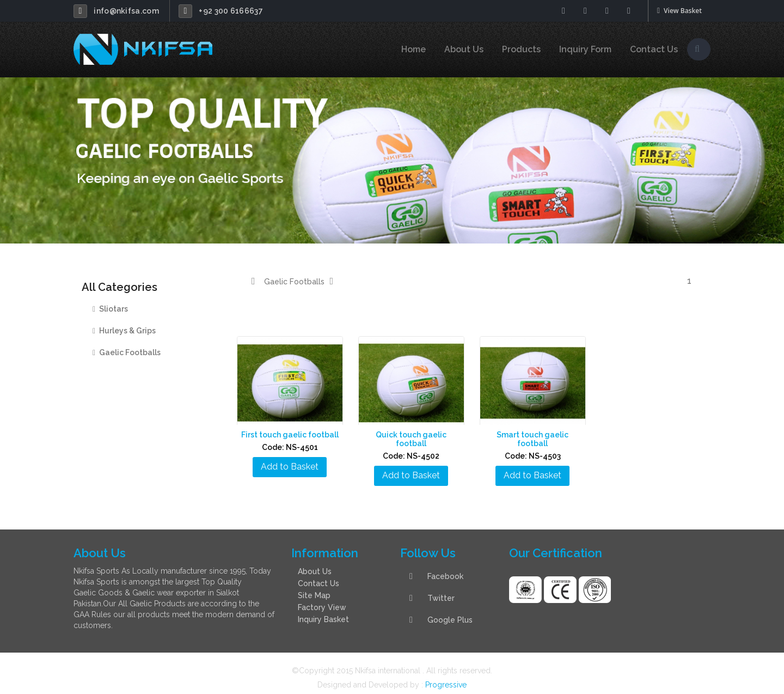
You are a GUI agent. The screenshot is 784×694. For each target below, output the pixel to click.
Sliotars (110, 309)
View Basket (679, 11)
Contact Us (654, 49)
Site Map (314, 587)
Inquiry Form (585, 49)
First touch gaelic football (292, 435)
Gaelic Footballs (127, 352)
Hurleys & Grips (124, 331)
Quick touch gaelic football (413, 435)
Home (414, 49)
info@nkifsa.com (126, 11)
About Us (464, 49)
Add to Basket (291, 467)
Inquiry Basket (323, 611)
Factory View (322, 599)
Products (521, 49)
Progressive (446, 676)
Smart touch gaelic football (534, 435)
